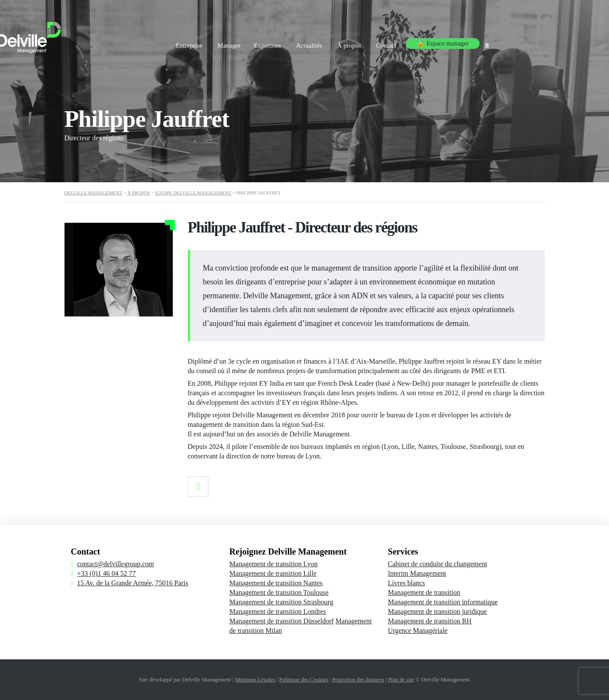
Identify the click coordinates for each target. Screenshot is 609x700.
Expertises (312, 42)
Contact (438, 42)
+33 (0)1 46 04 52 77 (106, 573)
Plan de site (401, 679)
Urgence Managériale (418, 631)
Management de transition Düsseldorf (282, 621)
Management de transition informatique (443, 602)
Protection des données (358, 679)
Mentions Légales (255, 679)
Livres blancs (406, 583)
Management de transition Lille (273, 573)
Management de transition (424, 592)
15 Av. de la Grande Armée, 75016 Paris (133, 583)
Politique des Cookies (304, 679)
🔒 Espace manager (494, 42)
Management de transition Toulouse (279, 592)
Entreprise (227, 42)
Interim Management (417, 573)
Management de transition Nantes (276, 583)
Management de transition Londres (278, 611)
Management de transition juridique (437, 611)
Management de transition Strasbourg (281, 602)
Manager (269, 42)
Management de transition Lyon (274, 564)
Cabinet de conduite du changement (437, 564)
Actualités (356, 42)
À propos (398, 42)
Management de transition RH (430, 621)
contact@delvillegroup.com (116, 564)
